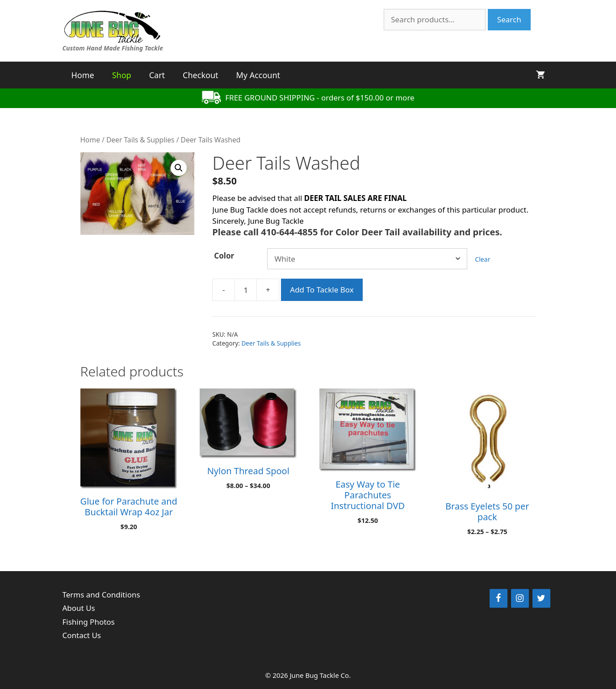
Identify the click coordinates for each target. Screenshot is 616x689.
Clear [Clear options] (482, 259)
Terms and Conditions (101, 595)
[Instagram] (520, 598)
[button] (179, 168)
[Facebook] (499, 598)
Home (83, 75)
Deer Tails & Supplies (140, 140)
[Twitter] (541, 598)
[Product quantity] (246, 290)
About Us (79, 608)
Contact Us (82, 635)
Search (509, 19)
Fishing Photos (89, 622)
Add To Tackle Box (322, 290)
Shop (122, 75)
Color (224, 256)
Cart (157, 75)
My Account (258, 75)
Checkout (200, 75)
